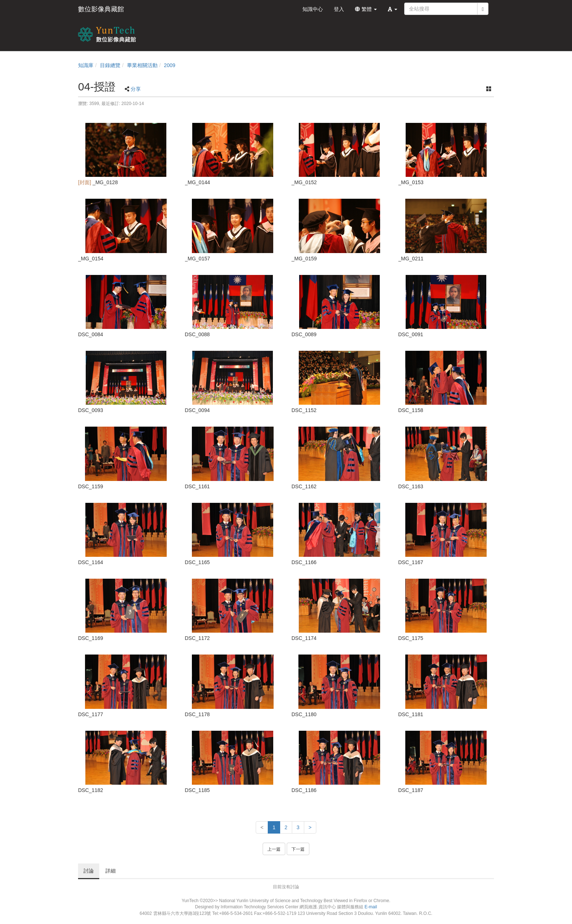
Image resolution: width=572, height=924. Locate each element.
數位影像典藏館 (101, 9)
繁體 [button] (366, 9)
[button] (393, 9)
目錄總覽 (110, 65)
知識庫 (86, 65)
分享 (136, 89)
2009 (169, 65)
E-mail (371, 907)
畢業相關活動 (142, 65)
